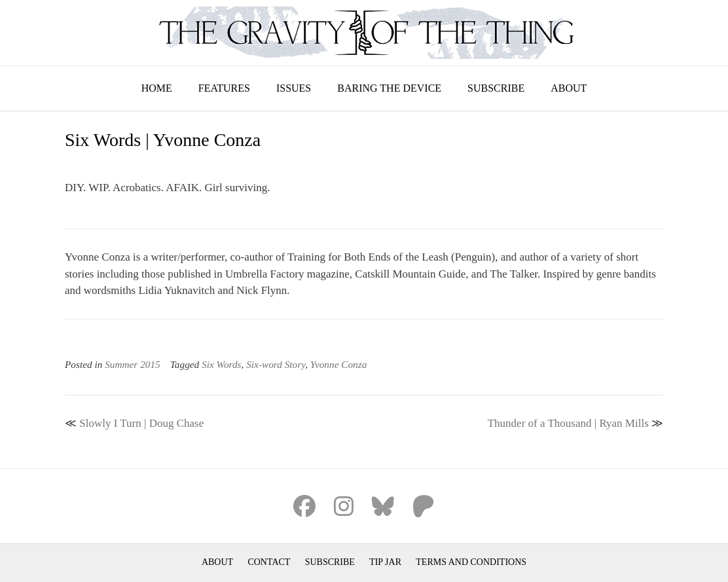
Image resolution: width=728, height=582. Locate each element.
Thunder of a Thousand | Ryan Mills (568, 423)
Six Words (222, 364)
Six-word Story (276, 364)
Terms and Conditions (471, 562)
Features (224, 88)
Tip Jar (385, 562)
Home (157, 88)
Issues (294, 88)
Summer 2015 (133, 364)
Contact (269, 562)
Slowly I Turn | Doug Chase (141, 423)
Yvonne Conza (339, 364)
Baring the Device (389, 88)
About (569, 88)
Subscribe (496, 88)
